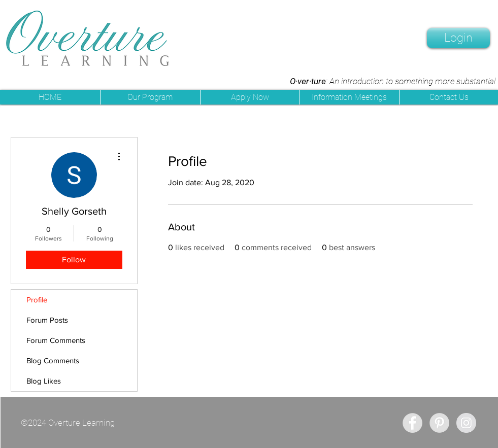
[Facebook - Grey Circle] (412, 423)
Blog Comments (53, 360)
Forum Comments (56, 340)
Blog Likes (44, 381)
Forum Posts (47, 320)
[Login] (458, 38)
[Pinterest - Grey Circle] (439, 423)
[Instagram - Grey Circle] (466, 423)
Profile (37, 300)
